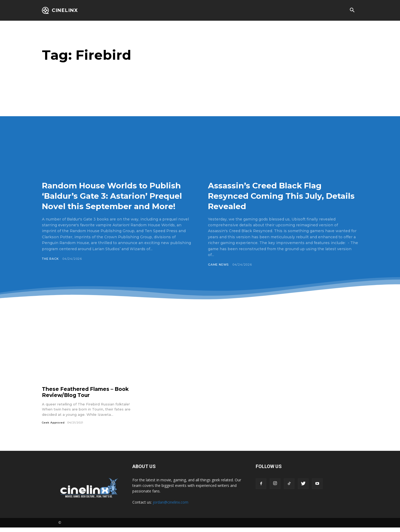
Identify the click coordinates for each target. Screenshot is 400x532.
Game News (218, 265)
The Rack (50, 269)
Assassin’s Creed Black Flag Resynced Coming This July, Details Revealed (273, 196)
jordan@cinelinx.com (171, 507)
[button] (352, 11)
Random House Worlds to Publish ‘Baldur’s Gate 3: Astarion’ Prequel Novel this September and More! (107, 201)
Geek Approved (53, 427)
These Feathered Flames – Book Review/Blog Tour (87, 396)
